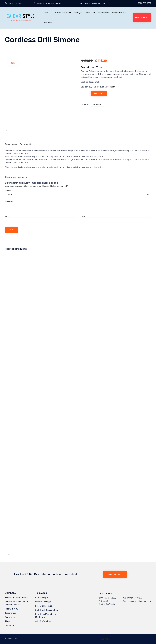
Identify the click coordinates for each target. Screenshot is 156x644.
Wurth (112, 87)
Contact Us (49, 22)
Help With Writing (119, 13)
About (47, 13)
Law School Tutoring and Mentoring (47, 616)
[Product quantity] (85, 94)
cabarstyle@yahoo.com (94, 3)
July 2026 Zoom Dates (62, 13)
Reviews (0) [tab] (26, 144)
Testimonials (90, 13)
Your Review (9, 201)
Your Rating (9, 190)
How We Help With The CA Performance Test (17, 603)
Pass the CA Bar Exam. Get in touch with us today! (45, 574)
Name (7, 216)
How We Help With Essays (16, 598)
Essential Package (44, 606)
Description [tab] (11, 144)
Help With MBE (104, 13)
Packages (78, 13)
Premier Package (43, 602)
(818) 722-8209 (145, 3)
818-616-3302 (15, 3)
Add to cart (99, 94)
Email (83, 216)
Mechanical (97, 105)
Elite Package (41, 598)
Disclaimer (10, 625)
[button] (142, 18)
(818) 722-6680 (134, 598)
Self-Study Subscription (47, 610)
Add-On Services (43, 621)
